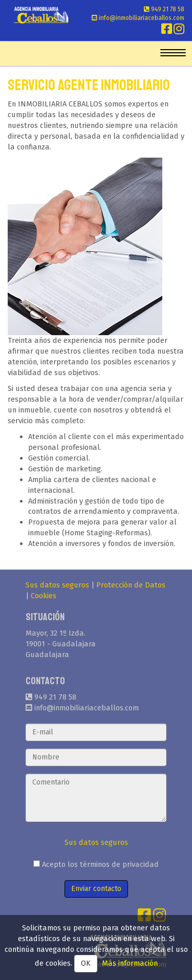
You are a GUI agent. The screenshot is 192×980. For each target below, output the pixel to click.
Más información (130, 963)
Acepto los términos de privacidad (96, 864)
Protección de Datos (131, 585)
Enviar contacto (96, 889)
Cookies (44, 596)
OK (86, 963)
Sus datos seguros (57, 585)
